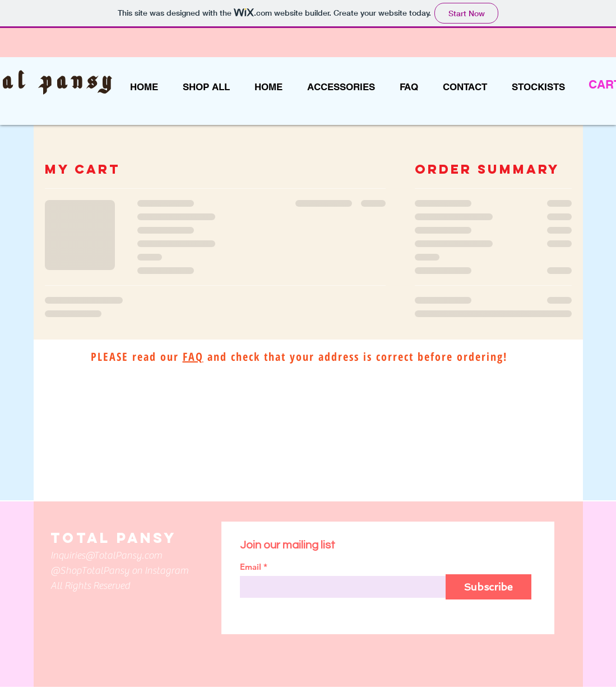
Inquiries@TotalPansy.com (106, 555)
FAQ (193, 357)
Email (251, 567)
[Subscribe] (488, 587)
